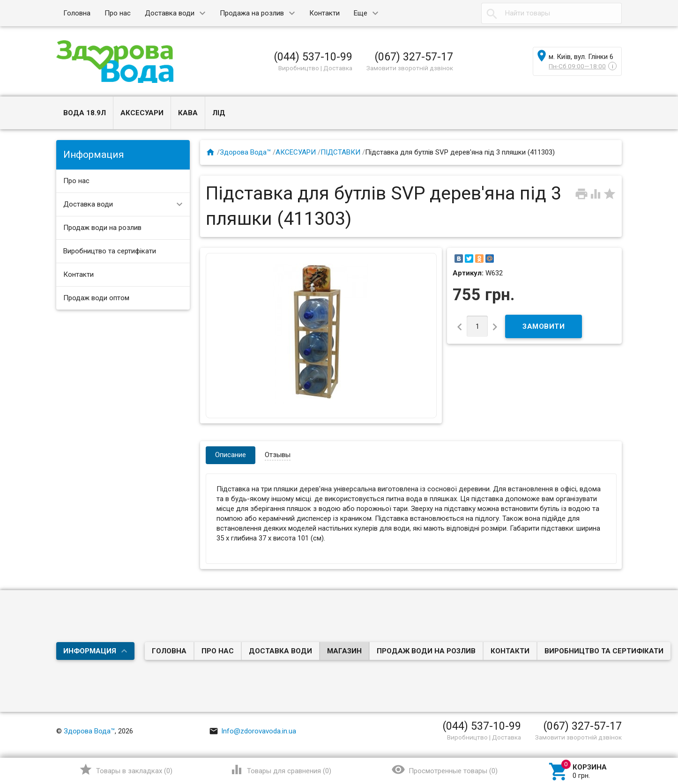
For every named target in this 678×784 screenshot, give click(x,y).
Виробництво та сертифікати (110, 251)
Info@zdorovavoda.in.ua (253, 731)
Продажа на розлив (252, 13)
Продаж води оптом (96, 298)
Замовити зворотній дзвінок (410, 68)
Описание (231, 455)
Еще (361, 13)
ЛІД (219, 113)
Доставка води (170, 13)
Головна (77, 13)
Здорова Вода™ (245, 152)
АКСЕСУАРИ (142, 113)
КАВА (188, 113)
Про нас (118, 13)
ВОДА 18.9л (85, 113)
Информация (90, 651)
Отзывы (278, 455)
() (126, 769)
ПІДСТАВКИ (340, 152)
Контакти (324, 13)
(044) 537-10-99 (313, 57)
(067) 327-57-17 (414, 57)
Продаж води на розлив (102, 228)
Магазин (344, 651)
